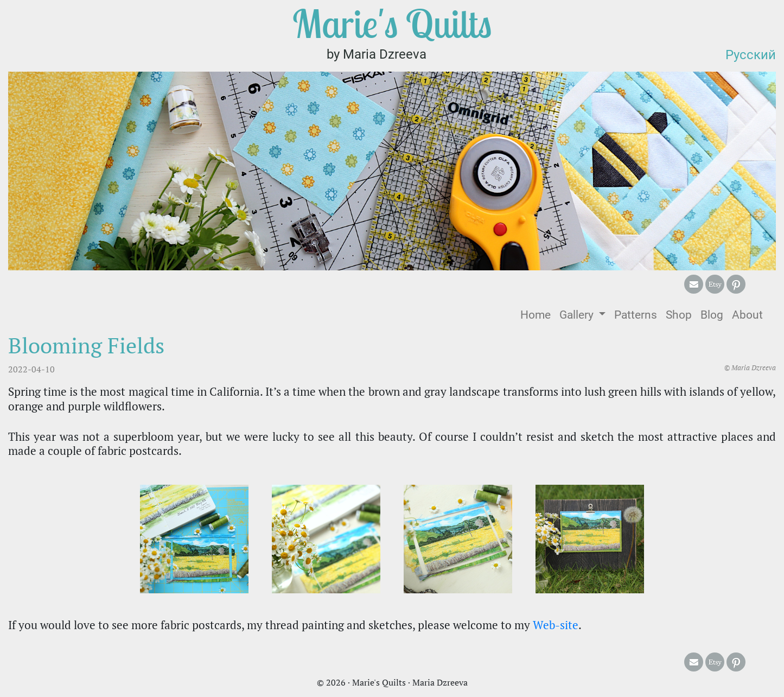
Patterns (636, 315)
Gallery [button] (578, 315)
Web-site (556, 625)
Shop (679, 315)
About (747, 315)
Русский (751, 55)
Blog (712, 315)
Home (538, 314)
